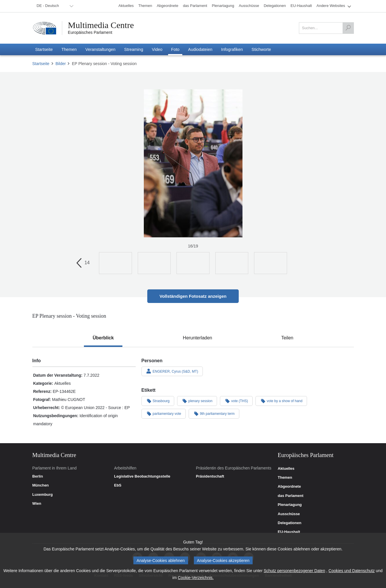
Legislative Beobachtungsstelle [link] (142, 476)
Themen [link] (285, 478)
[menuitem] (54, 6)
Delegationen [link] (290, 523)
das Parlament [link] (291, 496)
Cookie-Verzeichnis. (196, 578)
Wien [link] (37, 504)
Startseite (41, 64)
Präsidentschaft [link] (210, 476)
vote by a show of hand (281, 401)
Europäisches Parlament (90, 32)
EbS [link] (118, 485)
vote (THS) (236, 401)
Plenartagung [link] (290, 505)
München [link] (41, 485)
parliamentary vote (164, 413)
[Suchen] (348, 28)
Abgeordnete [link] (289, 487)
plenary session (197, 401)
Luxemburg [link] (43, 495)
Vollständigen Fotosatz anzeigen (193, 296)
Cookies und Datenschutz (352, 571)
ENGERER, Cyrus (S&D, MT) (172, 371)
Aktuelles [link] (286, 469)
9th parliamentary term (214, 413)
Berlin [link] (38, 476)
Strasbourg (158, 401)
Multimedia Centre (101, 25)
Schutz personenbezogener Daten (294, 571)
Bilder (61, 64)
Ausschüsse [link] (289, 514)
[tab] (103, 338)
